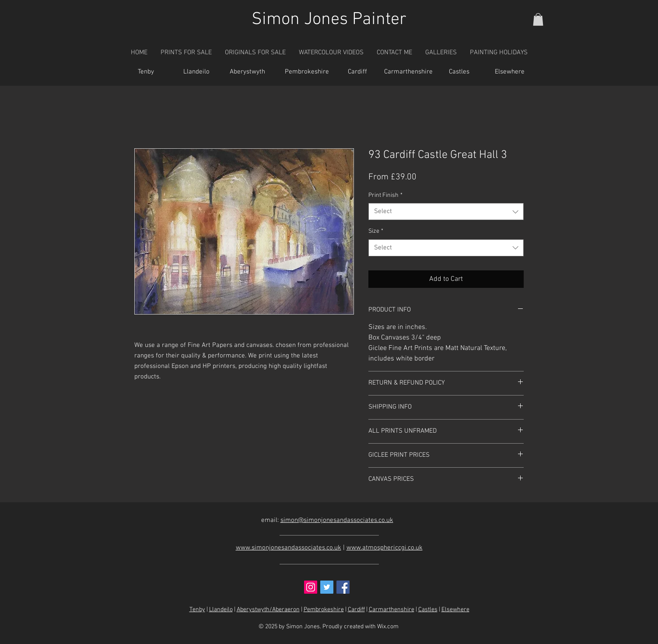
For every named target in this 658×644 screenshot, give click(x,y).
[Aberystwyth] (247, 72)
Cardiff (356, 610)
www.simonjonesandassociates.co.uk (289, 548)
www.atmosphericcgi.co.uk (385, 548)
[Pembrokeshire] (307, 72)
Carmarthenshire (392, 610)
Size (376, 231)
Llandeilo (221, 610)
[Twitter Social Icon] (327, 587)
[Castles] (459, 72)
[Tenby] (146, 72)
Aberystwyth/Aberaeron (268, 610)
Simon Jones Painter (329, 20)
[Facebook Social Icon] (343, 587)
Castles (428, 610)
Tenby (197, 610)
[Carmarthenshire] (408, 72)
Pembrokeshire (324, 610)
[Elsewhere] (510, 72)
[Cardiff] (357, 72)
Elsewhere (455, 610)
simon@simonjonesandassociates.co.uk (337, 520)
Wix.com (388, 627)
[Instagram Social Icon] (311, 587)
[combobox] (446, 212)
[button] (538, 19)
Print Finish (385, 195)
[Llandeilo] (196, 72)
